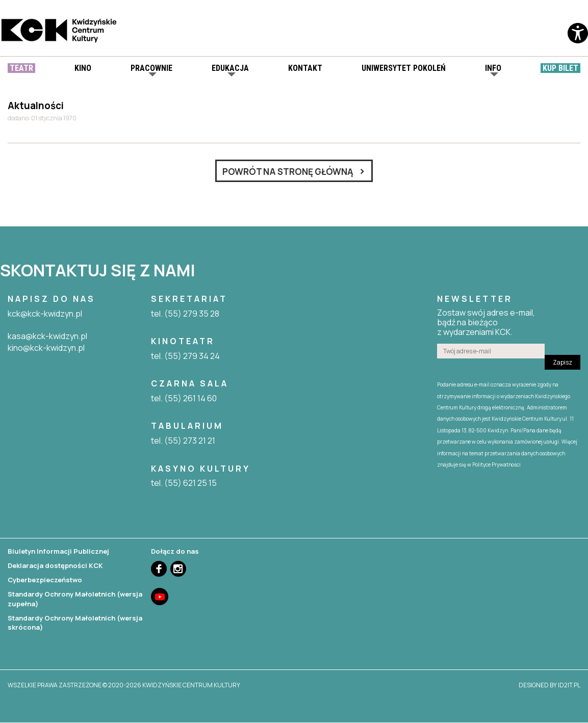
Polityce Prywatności (496, 466)
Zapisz (563, 363)
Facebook (159, 570)
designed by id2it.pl (549, 686)
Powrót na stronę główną (288, 172)
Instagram (178, 570)
